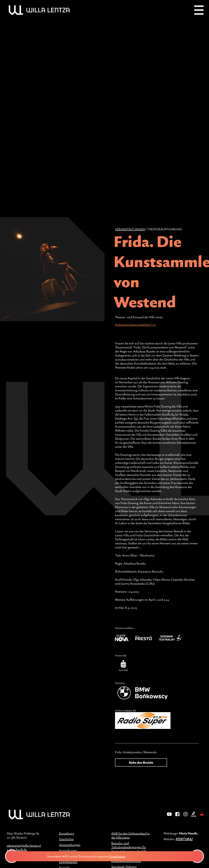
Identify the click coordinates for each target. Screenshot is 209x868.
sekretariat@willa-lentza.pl (24, 845)
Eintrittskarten (68, 862)
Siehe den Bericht (141, 762)
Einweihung (66, 833)
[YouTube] (169, 816)
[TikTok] (194, 816)
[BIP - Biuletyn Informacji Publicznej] (202, 816)
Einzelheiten (126, 856)
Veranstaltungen (130, 229)
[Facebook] (177, 816)
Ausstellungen (68, 850)
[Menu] (199, 10)
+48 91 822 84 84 (17, 849)
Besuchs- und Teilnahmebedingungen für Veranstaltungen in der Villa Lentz (129, 849)
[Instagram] (185, 816)
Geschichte (66, 839)
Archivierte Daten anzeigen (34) (135, 324)
